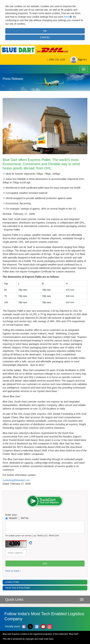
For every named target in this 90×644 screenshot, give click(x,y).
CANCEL (45, 37)
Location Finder (12, 582)
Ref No (23, 518)
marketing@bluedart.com (16, 480)
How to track (13, 571)
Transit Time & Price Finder (17, 588)
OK (45, 31)
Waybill (11, 518)
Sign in (79, 60)
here (68, 17)
